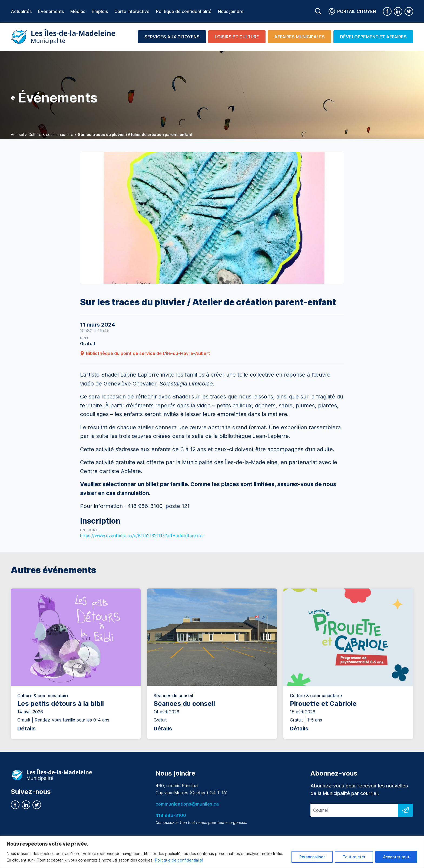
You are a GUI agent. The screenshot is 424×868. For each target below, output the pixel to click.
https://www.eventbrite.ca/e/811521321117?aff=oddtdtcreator (142, 536)
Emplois (100, 11)
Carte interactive (132, 11)
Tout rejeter (354, 857)
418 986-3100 (171, 815)
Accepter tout (396, 857)
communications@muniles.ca (187, 804)
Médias (78, 11)
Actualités (21, 11)
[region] (212, 852)
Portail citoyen (352, 11)
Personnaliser (312, 857)
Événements (51, 11)
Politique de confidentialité (179, 860)
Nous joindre (231, 11)
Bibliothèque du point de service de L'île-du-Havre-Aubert (145, 353)
